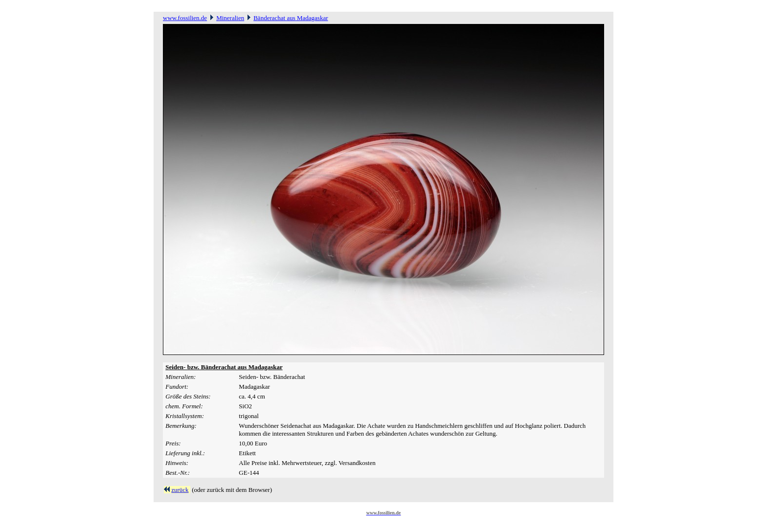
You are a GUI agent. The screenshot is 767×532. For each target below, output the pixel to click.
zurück (180, 490)
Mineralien (230, 18)
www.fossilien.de (185, 18)
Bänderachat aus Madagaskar (291, 18)
